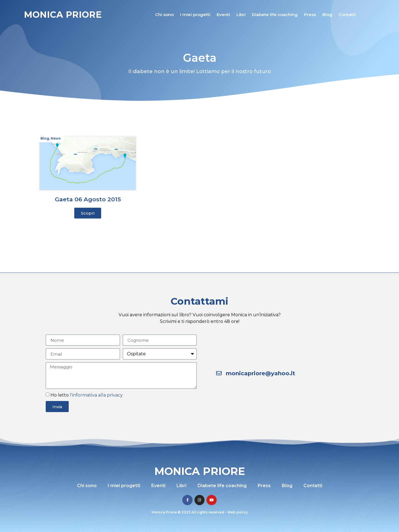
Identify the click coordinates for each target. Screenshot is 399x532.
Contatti (347, 15)
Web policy (237, 512)
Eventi (223, 15)
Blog (327, 15)
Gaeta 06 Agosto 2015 (88, 199)
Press (310, 15)
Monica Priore (63, 15)
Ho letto (87, 395)
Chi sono (164, 15)
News (56, 138)
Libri (241, 15)
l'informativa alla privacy (96, 395)
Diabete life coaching (275, 15)
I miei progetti (195, 15)
